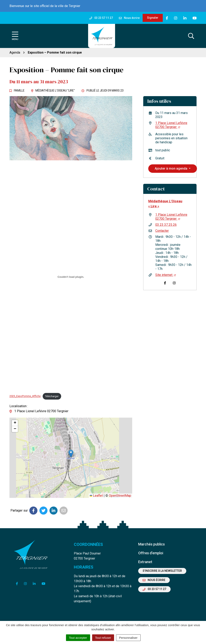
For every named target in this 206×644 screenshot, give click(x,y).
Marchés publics (151, 544)
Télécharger (52, 396)
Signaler (153, 18)
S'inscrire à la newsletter (162, 571)
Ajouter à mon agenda (171, 168)
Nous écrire (154, 580)
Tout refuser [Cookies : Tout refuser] (103, 638)
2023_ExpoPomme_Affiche (25, 396)
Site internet (166, 275)
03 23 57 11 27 (154, 589)
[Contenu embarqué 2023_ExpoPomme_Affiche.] (71, 277)
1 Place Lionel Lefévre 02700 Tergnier (171, 125)
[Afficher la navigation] (15, 36)
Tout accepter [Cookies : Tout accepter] (78, 638)
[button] (71, 454)
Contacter (162, 231)
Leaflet (96, 496)
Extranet (145, 562)
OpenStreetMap (120, 496)
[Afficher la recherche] (191, 36)
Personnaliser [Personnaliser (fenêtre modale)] (128, 638)
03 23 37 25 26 (166, 225)
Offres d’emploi (151, 553)
